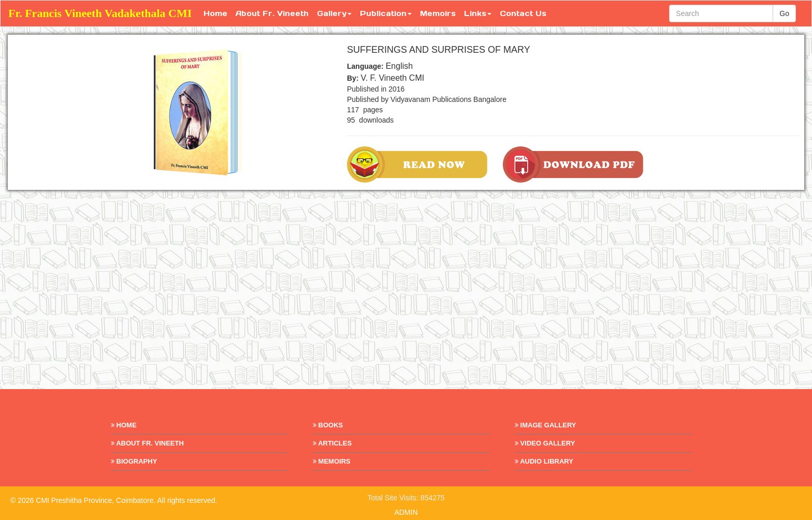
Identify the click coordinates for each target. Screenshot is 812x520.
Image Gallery (545, 425)
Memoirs (438, 13)
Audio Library (544, 461)
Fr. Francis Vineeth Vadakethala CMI (100, 13)
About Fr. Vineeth (272, 13)
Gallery (334, 13)
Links (478, 13)
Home (215, 13)
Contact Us (523, 13)
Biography (134, 461)
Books (328, 425)
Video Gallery (545, 443)
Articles (332, 443)
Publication (386, 13)
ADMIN (406, 512)
